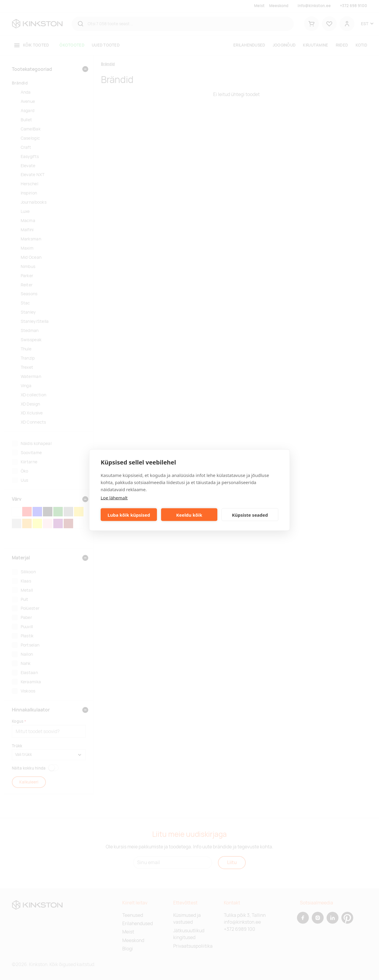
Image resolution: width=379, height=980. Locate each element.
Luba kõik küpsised (129, 515)
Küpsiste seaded (250, 515)
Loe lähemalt (114, 498)
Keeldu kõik (189, 515)
